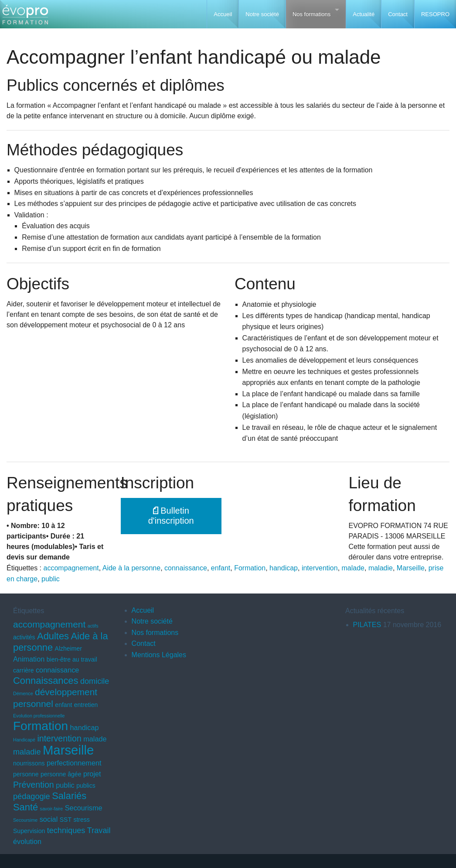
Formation (250, 568)
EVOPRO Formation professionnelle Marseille (25, 18)
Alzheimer (68, 648)
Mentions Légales (159, 655)
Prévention (34, 785)
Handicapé (24, 740)
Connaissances (46, 681)
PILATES (367, 625)
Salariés (69, 796)
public (51, 579)
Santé (26, 807)
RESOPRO (435, 14)
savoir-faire (52, 809)
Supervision (29, 831)
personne (26, 774)
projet (92, 774)
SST (66, 820)
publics (86, 786)
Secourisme (84, 808)
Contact (398, 14)
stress (81, 820)
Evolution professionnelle (39, 716)
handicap (284, 568)
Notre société (262, 14)
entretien (86, 705)
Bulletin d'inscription (171, 516)
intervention (320, 568)
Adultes (53, 636)
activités (24, 637)
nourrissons (29, 763)
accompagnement (71, 568)
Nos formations (311, 14)
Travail (99, 830)
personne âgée (61, 774)
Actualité (364, 14)
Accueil (223, 14)
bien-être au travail (72, 659)
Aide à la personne (131, 568)
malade (353, 568)
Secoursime (25, 820)
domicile (95, 681)
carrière (24, 670)
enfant (221, 568)
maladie (381, 568)
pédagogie (32, 796)
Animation (29, 659)
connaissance (186, 568)
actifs (93, 626)
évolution (27, 841)
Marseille (411, 568)
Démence (23, 693)
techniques (66, 830)
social (49, 819)
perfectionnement (74, 763)
